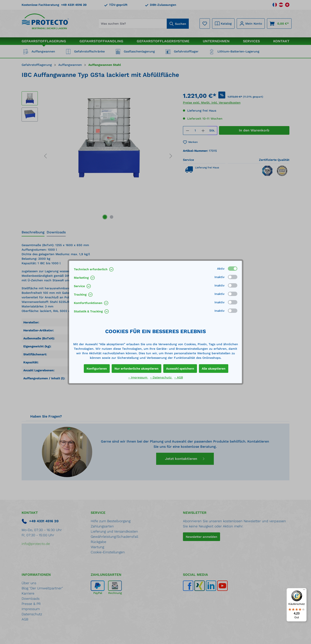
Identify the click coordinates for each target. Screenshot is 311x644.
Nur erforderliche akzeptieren (136, 369)
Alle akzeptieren (214, 369)
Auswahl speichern (180, 369)
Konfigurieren (97, 369)
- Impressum (138, 377)
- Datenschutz (161, 377)
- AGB (179, 377)
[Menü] (304, 591)
